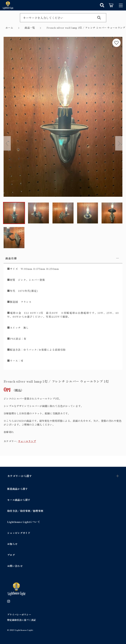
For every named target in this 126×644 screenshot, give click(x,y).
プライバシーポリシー (19, 614)
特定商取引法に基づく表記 (22, 619)
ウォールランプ (27, 441)
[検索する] (99, 18)
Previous (7, 143)
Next (119, 143)
